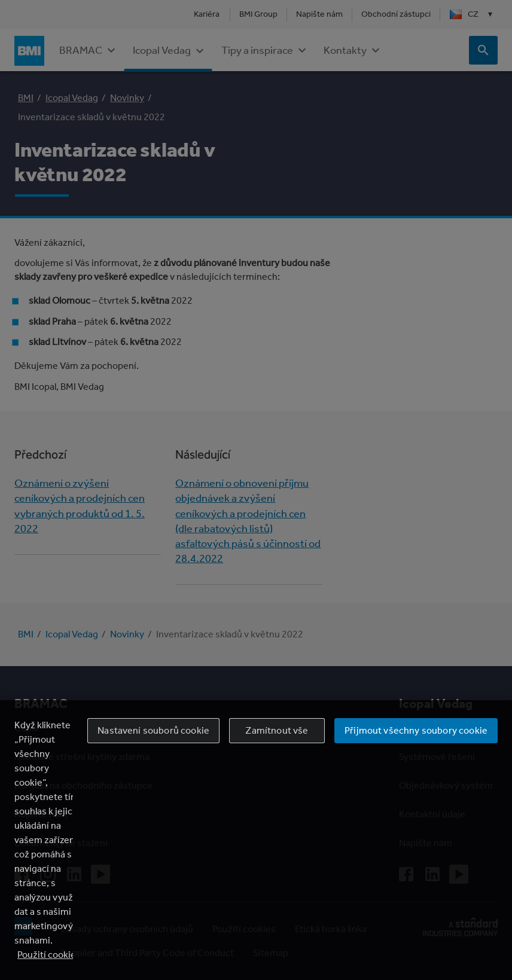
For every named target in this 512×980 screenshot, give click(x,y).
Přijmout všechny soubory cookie (416, 730)
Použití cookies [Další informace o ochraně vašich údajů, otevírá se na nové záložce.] (49, 955)
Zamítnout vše (277, 730)
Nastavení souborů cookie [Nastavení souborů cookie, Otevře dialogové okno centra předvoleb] (153, 730)
